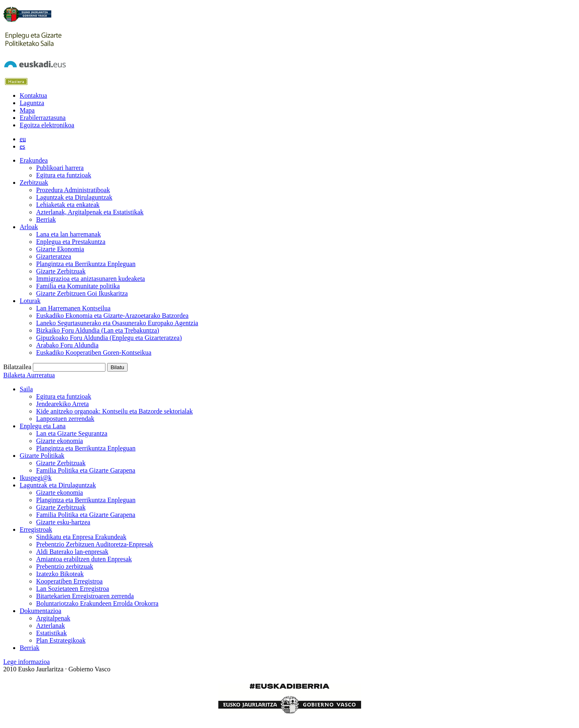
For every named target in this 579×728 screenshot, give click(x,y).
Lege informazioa (26, 662)
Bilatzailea (17, 367)
